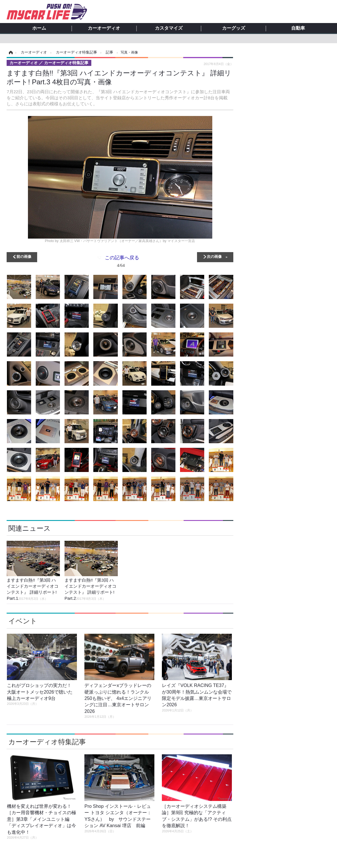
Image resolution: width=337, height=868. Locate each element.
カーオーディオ (104, 28)
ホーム (39, 28)
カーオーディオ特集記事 (47, 742)
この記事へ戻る (122, 262)
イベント (23, 621)
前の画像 (24, 256)
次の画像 (214, 256)
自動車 (298, 28)
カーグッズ (234, 28)
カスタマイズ (169, 28)
